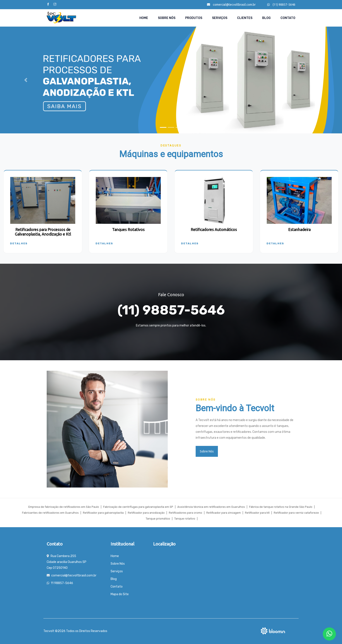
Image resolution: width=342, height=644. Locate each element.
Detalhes (19, 243)
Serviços (220, 18)
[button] (26, 80)
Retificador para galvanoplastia (103, 513)
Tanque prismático (158, 519)
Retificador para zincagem (224, 513)
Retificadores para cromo (186, 513)
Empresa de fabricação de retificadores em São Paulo (64, 507)
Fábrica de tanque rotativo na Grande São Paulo (281, 507)
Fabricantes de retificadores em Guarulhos (50, 513)
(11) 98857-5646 (281, 5)
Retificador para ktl (257, 513)
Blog (266, 18)
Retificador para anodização (146, 513)
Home (144, 18)
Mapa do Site (120, 594)
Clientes (245, 18)
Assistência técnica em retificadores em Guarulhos (211, 507)
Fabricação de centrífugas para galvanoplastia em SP (138, 507)
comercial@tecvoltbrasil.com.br (231, 5)
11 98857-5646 (62, 583)
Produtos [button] (194, 18)
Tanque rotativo (185, 519)
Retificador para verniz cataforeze (296, 513)
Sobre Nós (167, 18)
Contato (288, 18)
